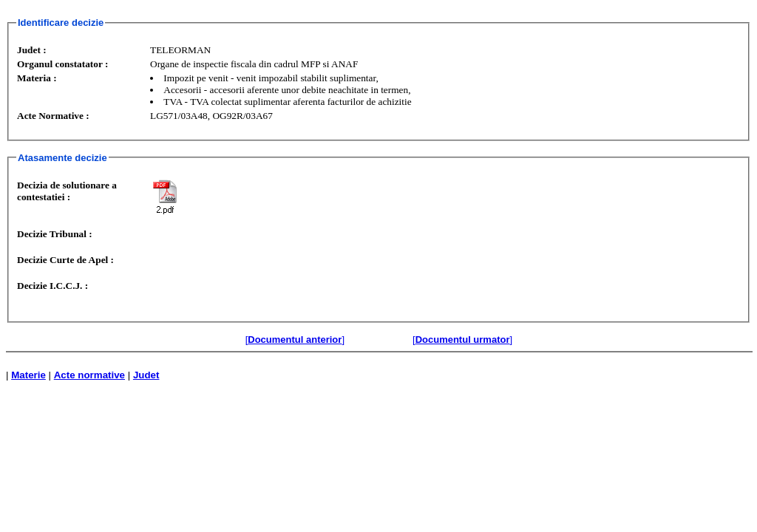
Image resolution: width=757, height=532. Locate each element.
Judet (146, 375)
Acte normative (89, 375)
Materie (28, 375)
